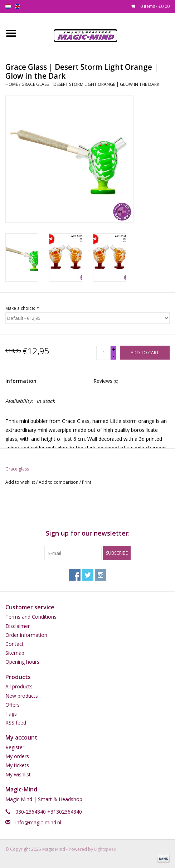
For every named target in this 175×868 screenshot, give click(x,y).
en (18, 6)
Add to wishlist (20, 482)
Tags (11, 714)
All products (19, 686)
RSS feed (16, 723)
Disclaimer (18, 626)
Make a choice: (22, 308)
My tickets (17, 765)
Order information (26, 635)
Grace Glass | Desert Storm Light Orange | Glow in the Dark (90, 84)
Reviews (106, 381)
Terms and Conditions (31, 617)
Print (87, 482)
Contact (14, 644)
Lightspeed (105, 849)
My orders (17, 756)
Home (12, 84)
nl (8, 6)
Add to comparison (59, 482)
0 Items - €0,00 (150, 6)
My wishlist (18, 774)
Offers (13, 705)
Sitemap (15, 653)
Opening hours (22, 662)
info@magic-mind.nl (38, 822)
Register (15, 747)
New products (22, 696)
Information (21, 381)
